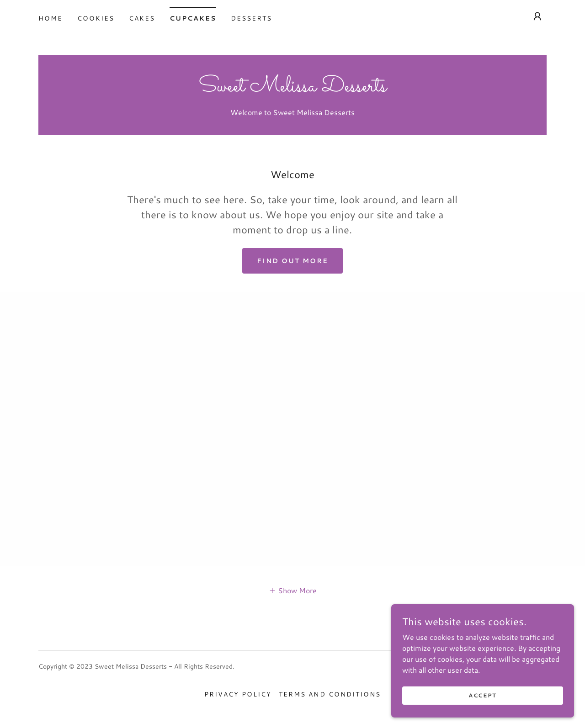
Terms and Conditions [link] (330, 694)
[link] (292, 88)
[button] (537, 16)
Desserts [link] (251, 18)
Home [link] (51, 18)
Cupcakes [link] (193, 18)
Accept (483, 695)
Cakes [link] (142, 18)
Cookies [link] (96, 18)
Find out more (292, 261)
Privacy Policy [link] (238, 694)
